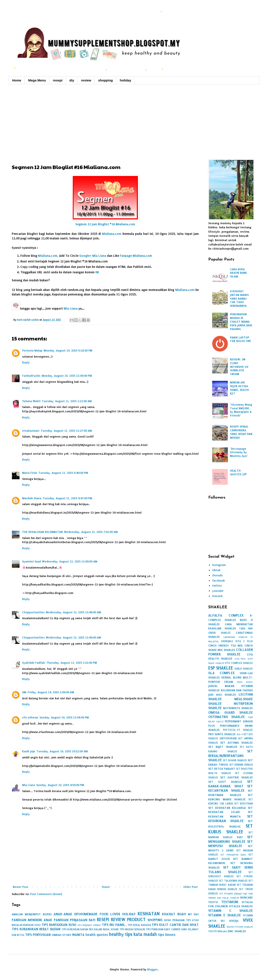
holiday (125, 80)
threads (217, 575)
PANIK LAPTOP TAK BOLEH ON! (240, 339)
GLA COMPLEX (221, 673)
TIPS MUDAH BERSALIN (132, 929)
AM (24, 692)
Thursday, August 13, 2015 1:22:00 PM (72, 663)
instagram (219, 565)
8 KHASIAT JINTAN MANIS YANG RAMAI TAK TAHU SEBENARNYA (239, 298)
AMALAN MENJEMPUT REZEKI (32, 914)
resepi (58, 80)
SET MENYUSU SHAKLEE (231, 844)
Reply (26, 362)
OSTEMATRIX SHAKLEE (227, 717)
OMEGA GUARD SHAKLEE (231, 712)
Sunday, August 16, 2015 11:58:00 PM (64, 717)
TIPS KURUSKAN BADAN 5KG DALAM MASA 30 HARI (90, 929)
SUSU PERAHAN (174, 920)
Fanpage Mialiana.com (136, 256)
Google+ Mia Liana (93, 256)
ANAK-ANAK (63, 914)
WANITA (78, 935)
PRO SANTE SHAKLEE (222, 734)
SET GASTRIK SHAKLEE (237, 777)
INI (97, 272)
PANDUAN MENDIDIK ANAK (32, 920)
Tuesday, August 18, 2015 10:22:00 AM (62, 751)
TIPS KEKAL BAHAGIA (139, 925)
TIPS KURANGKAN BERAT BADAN (36, 929)
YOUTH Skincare (218, 931)
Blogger (152, 969)
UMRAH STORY (61, 935)
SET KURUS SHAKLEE (231, 829)
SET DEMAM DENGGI (241, 765)
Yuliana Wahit (31, 401)
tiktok (216, 570)
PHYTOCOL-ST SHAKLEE (238, 730)
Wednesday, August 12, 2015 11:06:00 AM (73, 612)
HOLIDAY (129, 914)
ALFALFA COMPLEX (226, 615)
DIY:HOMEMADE (86, 914)
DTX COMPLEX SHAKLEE (239, 663)
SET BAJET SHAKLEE (223, 747)
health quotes (97, 935)
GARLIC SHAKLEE (244, 669)
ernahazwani (31, 431)
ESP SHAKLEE (221, 668)
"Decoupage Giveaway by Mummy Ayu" (239, 452)
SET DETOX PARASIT (222, 769)
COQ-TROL (240, 659)
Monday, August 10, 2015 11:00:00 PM (67, 376)
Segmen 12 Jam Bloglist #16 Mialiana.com (105, 224)
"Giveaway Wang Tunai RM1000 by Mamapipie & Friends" (241, 410)
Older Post (190, 887)
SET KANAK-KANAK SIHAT (231, 784)
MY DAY (193, 914)
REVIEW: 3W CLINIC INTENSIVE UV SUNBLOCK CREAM (239, 367)
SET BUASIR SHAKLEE (235, 760)
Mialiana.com (112, 234)
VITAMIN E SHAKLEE (225, 915)
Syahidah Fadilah (34, 663)
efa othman (30, 717)
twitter (217, 586)
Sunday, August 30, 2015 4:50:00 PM (60, 785)
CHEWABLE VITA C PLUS (237, 641)
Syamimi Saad (31, 561)
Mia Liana (71, 309)
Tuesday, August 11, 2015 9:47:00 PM (67, 498)
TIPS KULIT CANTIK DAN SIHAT (175, 925)
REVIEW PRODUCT (128, 920)
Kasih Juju (29, 751)
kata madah (145, 934)
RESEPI (103, 920)
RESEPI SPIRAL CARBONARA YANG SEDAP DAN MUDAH (241, 432)
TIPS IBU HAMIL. (114, 925)
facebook (218, 581)
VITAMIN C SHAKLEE (231, 911)
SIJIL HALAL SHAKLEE (228, 898)
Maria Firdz (30, 473)
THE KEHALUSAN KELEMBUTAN (42, 532)
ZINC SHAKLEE (237, 931)
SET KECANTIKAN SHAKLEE (231, 788)
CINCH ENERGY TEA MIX (225, 646)
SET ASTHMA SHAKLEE (237, 743)
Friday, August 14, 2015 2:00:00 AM (51, 692)
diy (72, 80)
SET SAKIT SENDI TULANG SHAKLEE (231, 870)
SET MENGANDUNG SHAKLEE (231, 839)
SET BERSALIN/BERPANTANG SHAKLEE (231, 756)
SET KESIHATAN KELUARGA (227, 808)
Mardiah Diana (32, 498)
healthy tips (121, 934)
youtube (218, 591)
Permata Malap (32, 351)
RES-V (240, 734)
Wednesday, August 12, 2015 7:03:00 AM (91, 532)
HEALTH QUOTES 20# (238, 473)
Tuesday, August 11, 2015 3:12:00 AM (67, 401)
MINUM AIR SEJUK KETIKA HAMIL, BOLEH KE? (239, 388)
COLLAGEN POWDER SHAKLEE (231, 652)
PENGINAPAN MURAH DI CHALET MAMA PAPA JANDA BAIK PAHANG (241, 322)
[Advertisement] (134, 121)
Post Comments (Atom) (46, 894)
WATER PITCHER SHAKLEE (240, 927)
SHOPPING (155, 920)
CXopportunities (33, 612)
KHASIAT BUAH (174, 914)
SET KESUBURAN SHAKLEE (231, 819)
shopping (106, 80)
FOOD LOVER (110, 914)
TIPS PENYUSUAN (38, 935)
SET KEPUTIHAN (244, 804)
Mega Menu (37, 80)
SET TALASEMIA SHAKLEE (233, 881)
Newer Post (21, 887)
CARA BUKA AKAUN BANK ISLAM (238, 273)
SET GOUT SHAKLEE (225, 782)
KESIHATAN (149, 914)
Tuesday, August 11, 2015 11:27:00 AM (66, 431)
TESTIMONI (230, 902)
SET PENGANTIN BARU (233, 855)
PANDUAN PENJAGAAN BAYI (75, 920)
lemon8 (217, 596)
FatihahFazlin (31, 376)
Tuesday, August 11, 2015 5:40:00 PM (63, 473)
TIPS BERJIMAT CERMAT (89, 925)
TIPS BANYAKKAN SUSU (59, 925)
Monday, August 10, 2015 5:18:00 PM (68, 351)
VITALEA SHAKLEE (241, 906)
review (86, 80)
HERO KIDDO (245, 682)
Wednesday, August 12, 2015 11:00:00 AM (70, 561)
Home (17, 80)
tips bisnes (167, 935)
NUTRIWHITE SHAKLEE (238, 708)
